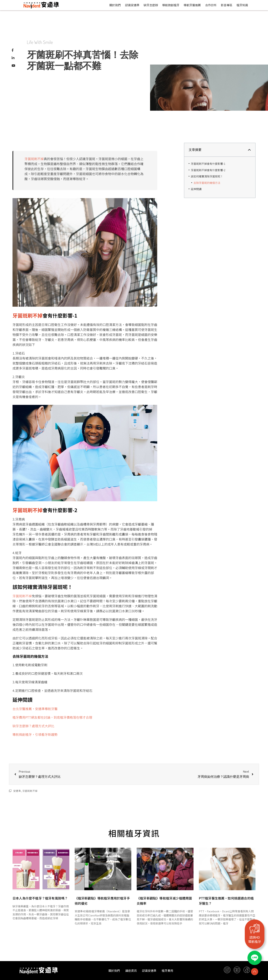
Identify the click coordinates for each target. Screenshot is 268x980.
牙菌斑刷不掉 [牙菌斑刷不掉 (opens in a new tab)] (34, 159)
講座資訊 (131, 971)
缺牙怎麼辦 (151, 5)
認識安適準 (132, 5)
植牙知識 (242, 5)
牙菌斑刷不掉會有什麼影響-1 (208, 164)
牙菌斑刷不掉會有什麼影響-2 (208, 170)
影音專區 (227, 5)
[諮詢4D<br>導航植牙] (255, 928)
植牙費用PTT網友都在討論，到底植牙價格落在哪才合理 (52, 717)
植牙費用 (167, 971)
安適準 (17, 791)
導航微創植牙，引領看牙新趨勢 (35, 734)
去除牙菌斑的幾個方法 (207, 183)
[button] (249, 150)
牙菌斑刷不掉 (30, 791)
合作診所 (211, 5)
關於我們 (115, 5)
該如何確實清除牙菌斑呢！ (207, 176)
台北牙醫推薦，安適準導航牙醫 (35, 709)
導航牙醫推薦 (192, 5)
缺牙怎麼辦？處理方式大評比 (33, 726)
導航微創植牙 (171, 5)
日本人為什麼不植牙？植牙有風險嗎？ (40, 898)
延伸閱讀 (196, 189)
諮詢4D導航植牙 (255, 939)
